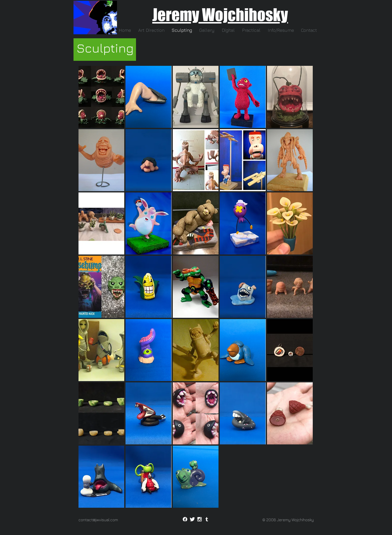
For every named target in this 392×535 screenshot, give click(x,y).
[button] (281, 30)
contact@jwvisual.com (98, 520)
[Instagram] (199, 519)
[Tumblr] (207, 519)
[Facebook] (185, 519)
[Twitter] (192, 519)
